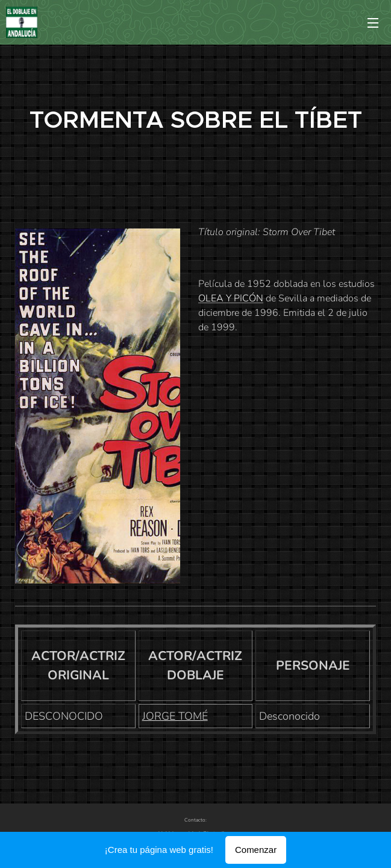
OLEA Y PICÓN (231, 298)
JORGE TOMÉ (175, 716)
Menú (373, 23)
